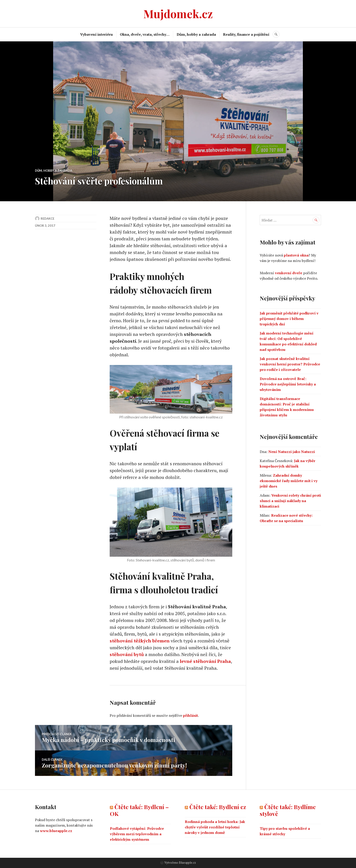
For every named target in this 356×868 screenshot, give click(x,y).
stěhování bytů (127, 654)
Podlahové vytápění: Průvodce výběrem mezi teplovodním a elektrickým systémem (137, 834)
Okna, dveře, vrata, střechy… (145, 34)
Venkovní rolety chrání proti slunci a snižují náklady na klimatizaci (290, 501)
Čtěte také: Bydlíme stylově (288, 810)
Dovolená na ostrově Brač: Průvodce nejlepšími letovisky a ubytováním (288, 384)
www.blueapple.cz (56, 831)
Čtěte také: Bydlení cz (218, 807)
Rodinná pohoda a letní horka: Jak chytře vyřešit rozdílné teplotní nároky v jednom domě (215, 827)
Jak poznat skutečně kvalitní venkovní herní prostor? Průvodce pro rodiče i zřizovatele (290, 364)
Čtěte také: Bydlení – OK (139, 810)
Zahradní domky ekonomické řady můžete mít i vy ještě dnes (289, 481)
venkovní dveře (289, 273)
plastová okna (296, 255)
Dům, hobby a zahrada (196, 34)
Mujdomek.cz (178, 14)
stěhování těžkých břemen (140, 641)
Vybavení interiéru (96, 34)
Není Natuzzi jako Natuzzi (292, 452)
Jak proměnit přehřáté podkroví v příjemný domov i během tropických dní (289, 319)
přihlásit (190, 715)
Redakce (47, 219)
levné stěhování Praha (205, 661)
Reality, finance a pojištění (246, 34)
